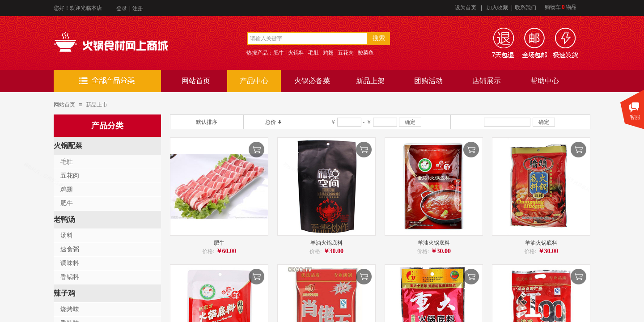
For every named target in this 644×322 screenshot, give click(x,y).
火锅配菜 (68, 146)
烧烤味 (70, 309)
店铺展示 (487, 81)
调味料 (70, 263)
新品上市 (97, 105)
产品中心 (254, 81)
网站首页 (196, 81)
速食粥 (70, 249)
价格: (208, 251)
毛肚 (67, 162)
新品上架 (370, 81)
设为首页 (466, 8)
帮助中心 (545, 81)
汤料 (67, 235)
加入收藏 (497, 8)
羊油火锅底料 (326, 243)
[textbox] (307, 38)
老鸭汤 (64, 219)
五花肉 (70, 176)
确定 (410, 122)
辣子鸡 (64, 293)
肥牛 (219, 243)
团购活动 (428, 81)
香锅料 (70, 277)
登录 (122, 8)
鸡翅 (67, 189)
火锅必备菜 (312, 81)
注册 (138, 8)
